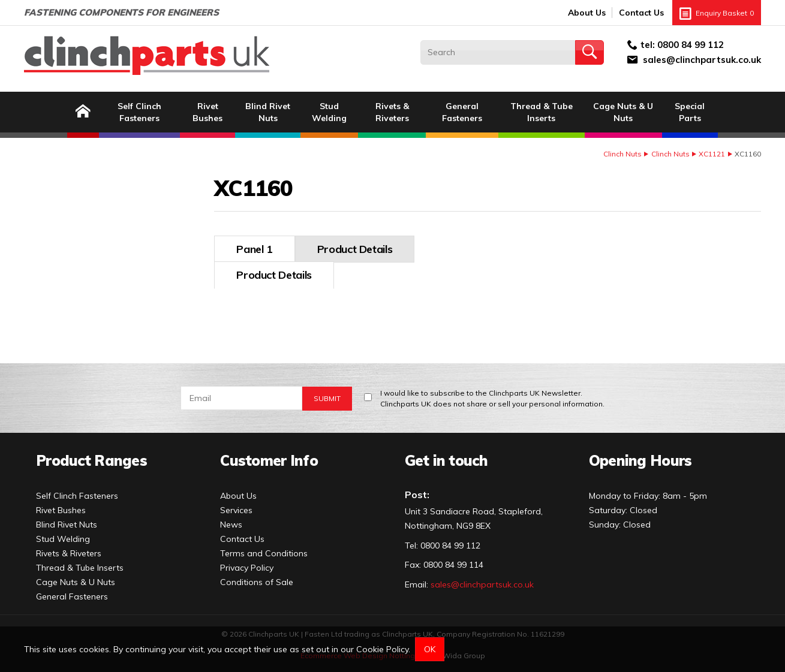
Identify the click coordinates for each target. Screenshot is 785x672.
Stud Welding (329, 112)
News (231, 520)
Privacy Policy (247, 563)
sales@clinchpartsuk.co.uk (702, 60)
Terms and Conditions (264, 549)
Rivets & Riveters (392, 112)
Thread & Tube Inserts (542, 112)
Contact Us (641, 13)
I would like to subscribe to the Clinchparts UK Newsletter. (492, 394)
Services (236, 505)
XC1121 (712, 154)
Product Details (274, 249)
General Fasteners (462, 112)
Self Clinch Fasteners (139, 112)
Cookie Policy (382, 649)
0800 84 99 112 (691, 45)
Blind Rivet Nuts (268, 112)
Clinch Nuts (622, 154)
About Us (587, 13)
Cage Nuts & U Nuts (623, 112)
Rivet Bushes (207, 112)
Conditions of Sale (257, 577)
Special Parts (690, 112)
